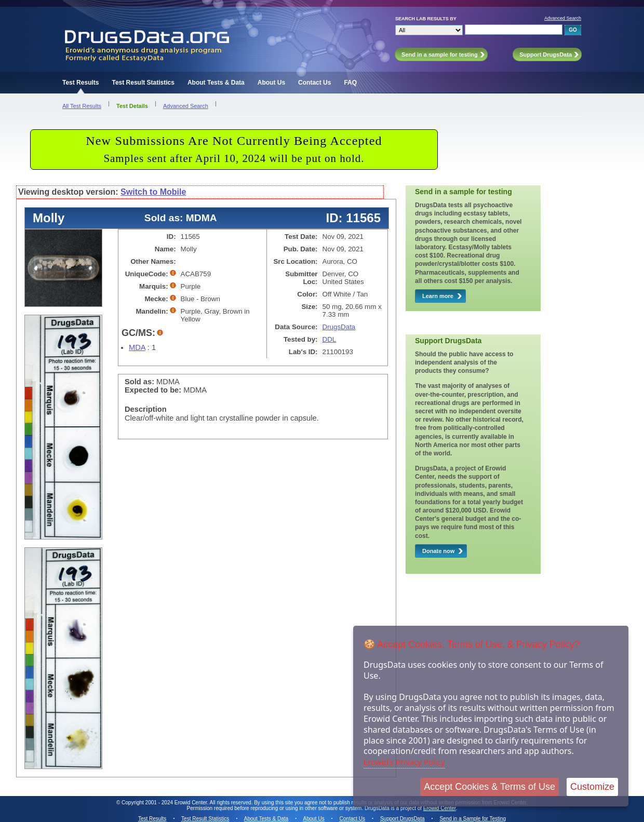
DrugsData (339, 327)
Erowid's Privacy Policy (404, 762)
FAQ (350, 83)
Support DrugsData (403, 819)
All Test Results (82, 106)
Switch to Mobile (153, 192)
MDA (137, 347)
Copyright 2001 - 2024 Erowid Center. (165, 803)
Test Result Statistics (143, 83)
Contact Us (314, 83)
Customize (592, 787)
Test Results (81, 83)
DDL (330, 339)
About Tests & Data (216, 83)
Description (146, 409)
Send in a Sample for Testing (473, 819)
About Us (271, 83)
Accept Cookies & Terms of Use (489, 787)
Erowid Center (440, 808)
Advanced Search (563, 18)
